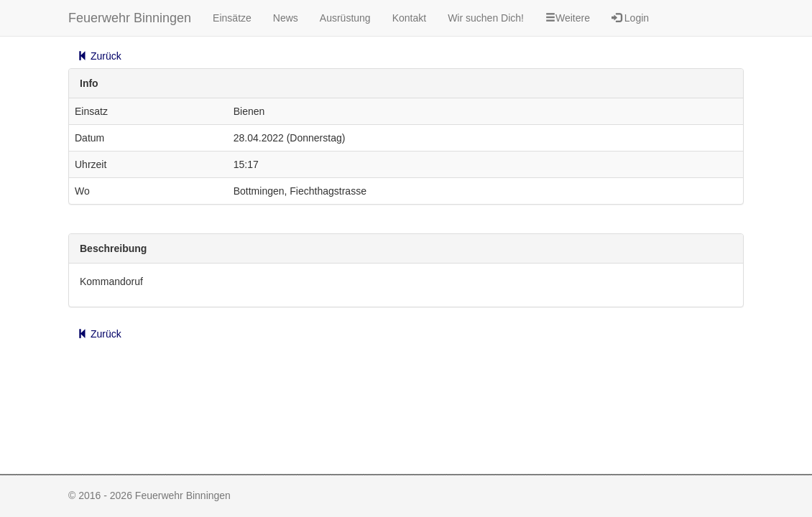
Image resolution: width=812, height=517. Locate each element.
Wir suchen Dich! (486, 18)
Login (630, 18)
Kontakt (409, 18)
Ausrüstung (345, 18)
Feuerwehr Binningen (130, 18)
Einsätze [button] (232, 18)
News (286, 18)
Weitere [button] (568, 18)
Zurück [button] (100, 56)
